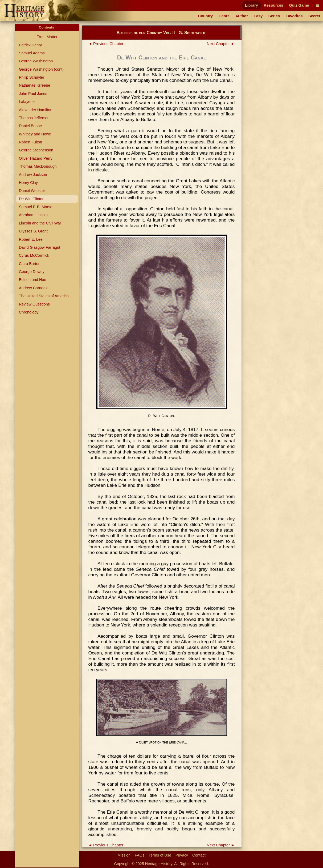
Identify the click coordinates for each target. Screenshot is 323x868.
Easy (258, 16)
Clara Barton (30, 264)
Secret (314, 16)
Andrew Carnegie (34, 288)
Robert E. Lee (31, 239)
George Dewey (32, 272)
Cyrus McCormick (34, 255)
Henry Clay (28, 183)
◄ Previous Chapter (106, 44)
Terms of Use (160, 855)
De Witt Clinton (32, 199)
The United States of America (44, 296)
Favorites (294, 16)
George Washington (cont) (41, 69)
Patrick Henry (30, 45)
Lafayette (27, 102)
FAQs (140, 855)
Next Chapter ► (221, 44)
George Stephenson (36, 150)
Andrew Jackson (33, 175)
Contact (199, 855)
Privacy (182, 855)
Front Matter (47, 37)
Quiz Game (299, 5)
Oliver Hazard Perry (36, 158)
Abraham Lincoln (33, 215)
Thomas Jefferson (34, 118)
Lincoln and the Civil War (40, 223)
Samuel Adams (32, 53)
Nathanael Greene (35, 85)
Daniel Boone (30, 126)
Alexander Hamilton (36, 110)
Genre (224, 16)
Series (274, 16)
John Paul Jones (33, 94)
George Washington (36, 61)
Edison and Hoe (32, 280)
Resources (273, 5)
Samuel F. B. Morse (36, 207)
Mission (124, 855)
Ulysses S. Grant (33, 231)
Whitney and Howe (35, 134)
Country (205, 16)
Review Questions (34, 304)
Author (242, 16)
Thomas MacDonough (38, 166)
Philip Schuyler (32, 77)
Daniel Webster (32, 191)
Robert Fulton (30, 142)
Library (252, 5)
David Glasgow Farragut (40, 247)
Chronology (29, 312)
